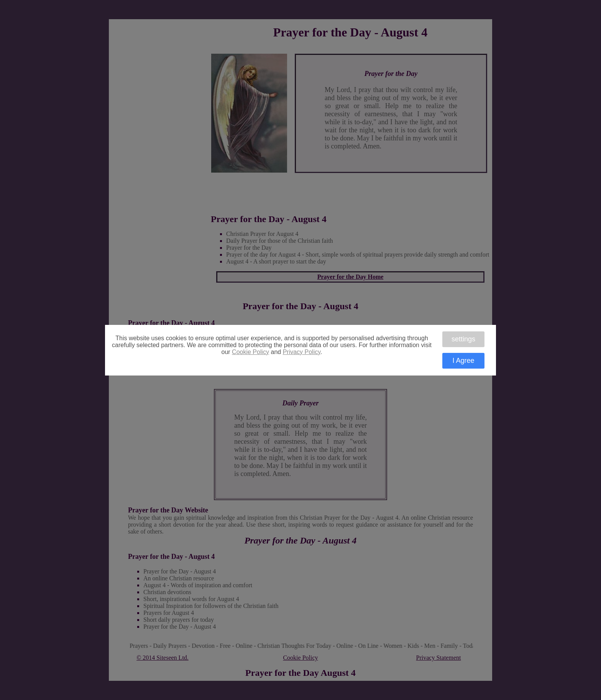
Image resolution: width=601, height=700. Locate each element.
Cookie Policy (250, 352)
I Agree (463, 361)
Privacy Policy (302, 352)
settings (463, 339)
